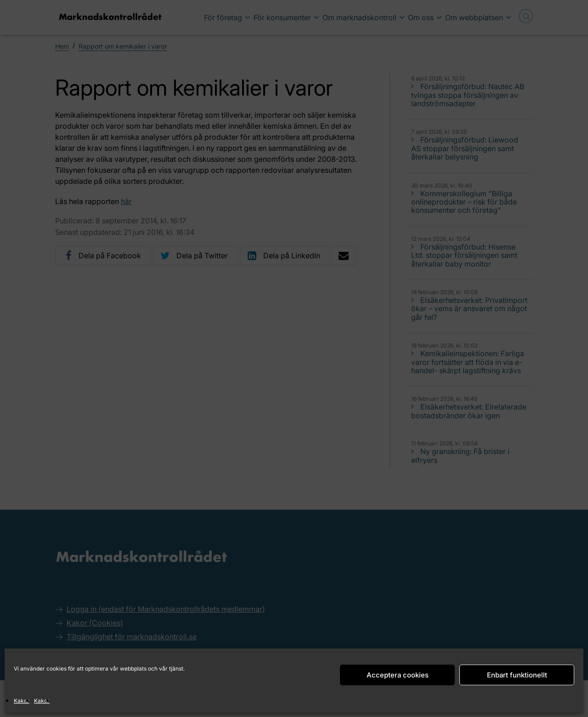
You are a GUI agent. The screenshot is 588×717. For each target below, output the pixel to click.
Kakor (22, 701)
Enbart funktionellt (517, 675)
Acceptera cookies (398, 675)
